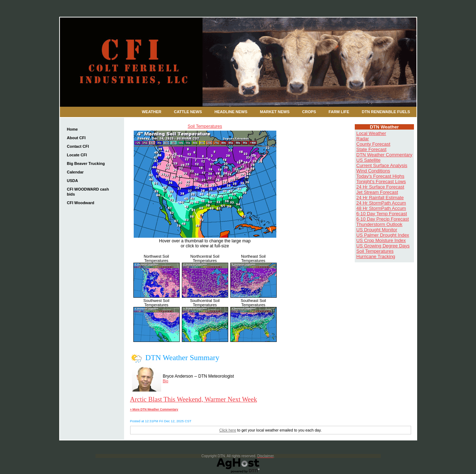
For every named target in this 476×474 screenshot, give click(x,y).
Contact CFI (78, 146)
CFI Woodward (81, 203)
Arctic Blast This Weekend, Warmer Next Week (194, 399)
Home (73, 129)
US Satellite (368, 160)
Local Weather (371, 133)
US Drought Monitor (377, 230)
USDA (73, 181)
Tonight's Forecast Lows (381, 181)
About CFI (76, 138)
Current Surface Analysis (382, 165)
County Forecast (373, 144)
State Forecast (371, 149)
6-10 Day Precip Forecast (382, 219)
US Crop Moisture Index (381, 240)
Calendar (75, 172)
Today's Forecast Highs (380, 176)
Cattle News (188, 112)
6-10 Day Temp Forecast (382, 214)
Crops (309, 112)
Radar (362, 139)
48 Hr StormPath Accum (381, 208)
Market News (275, 112)
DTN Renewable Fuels (386, 112)
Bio (166, 381)
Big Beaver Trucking (86, 163)
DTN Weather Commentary (384, 155)
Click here (228, 430)
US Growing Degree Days (383, 246)
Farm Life (339, 112)
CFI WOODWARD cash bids (88, 192)
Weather (152, 112)
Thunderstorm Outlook (379, 224)
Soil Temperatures (205, 126)
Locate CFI (77, 155)
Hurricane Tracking (376, 256)
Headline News (231, 112)
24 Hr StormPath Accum (381, 203)
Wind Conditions (373, 171)
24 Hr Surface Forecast (380, 187)
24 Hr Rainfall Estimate (380, 198)
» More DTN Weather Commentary (154, 409)
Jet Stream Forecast (377, 192)
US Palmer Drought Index (383, 235)
